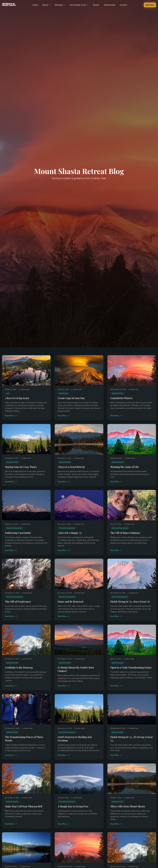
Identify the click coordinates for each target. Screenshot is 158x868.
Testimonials (110, 5)
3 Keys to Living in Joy (17, 398)
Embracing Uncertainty (18, 533)
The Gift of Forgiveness (18, 601)
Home (35, 5)
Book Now (150, 5)
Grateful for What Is (121, 398)
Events (96, 5)
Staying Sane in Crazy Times (21, 467)
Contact (124, 5)
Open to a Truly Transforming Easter (131, 667)
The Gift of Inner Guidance (125, 533)
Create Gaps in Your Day (71, 398)
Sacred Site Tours (79, 5)
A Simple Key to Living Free (73, 806)
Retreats (60, 5)
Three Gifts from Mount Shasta (128, 806)
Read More (11, 416)
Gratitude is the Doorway (19, 667)
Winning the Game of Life (125, 467)
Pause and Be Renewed (70, 601)
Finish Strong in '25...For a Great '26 (130, 601)
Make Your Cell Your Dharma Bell (24, 806)
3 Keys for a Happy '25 (70, 533)
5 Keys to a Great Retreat (71, 467)
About (46, 5)
